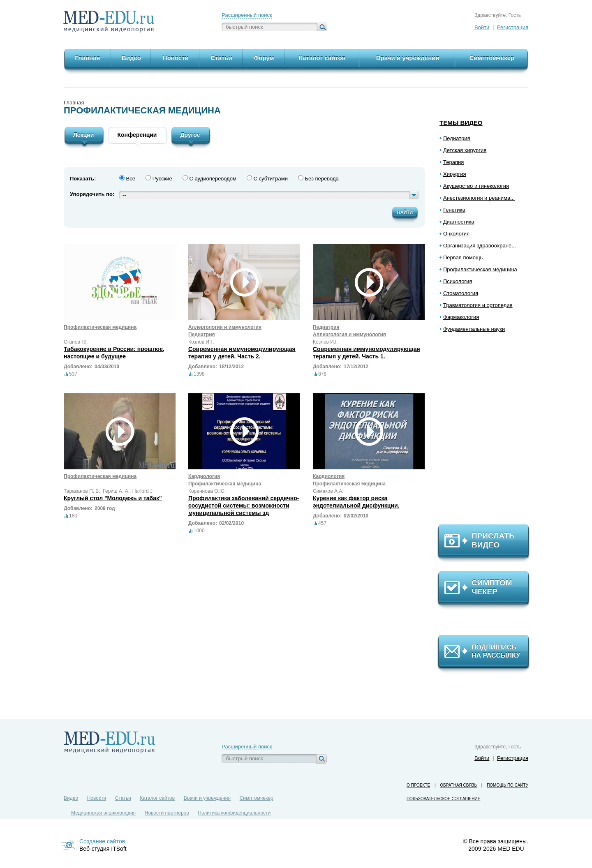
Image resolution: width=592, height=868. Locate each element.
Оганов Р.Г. (76, 342)
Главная (74, 103)
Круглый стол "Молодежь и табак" (113, 498)
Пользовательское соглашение (443, 799)
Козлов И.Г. (201, 342)
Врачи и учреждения (207, 798)
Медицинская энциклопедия (103, 813)
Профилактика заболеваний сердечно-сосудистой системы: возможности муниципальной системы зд (244, 506)
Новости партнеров (167, 813)
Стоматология (461, 293)
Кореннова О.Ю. (207, 491)
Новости (97, 798)
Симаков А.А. (328, 491)
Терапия (453, 162)
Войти (482, 27)
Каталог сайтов (157, 798)
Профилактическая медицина (480, 269)
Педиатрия (457, 138)
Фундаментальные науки (474, 329)
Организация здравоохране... (480, 246)
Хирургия (455, 174)
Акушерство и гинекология (476, 186)
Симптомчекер (257, 798)
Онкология (456, 234)
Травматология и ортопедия (478, 305)
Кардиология (204, 476)
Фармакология (461, 317)
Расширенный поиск (247, 15)
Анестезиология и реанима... (479, 198)
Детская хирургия (465, 150)
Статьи (123, 798)
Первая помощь (463, 257)
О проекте (418, 785)
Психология (458, 281)
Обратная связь (458, 785)
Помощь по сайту (508, 785)
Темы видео (461, 123)
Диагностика (459, 222)
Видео (71, 798)
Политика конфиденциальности (234, 813)
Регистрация (513, 27)
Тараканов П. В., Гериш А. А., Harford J (108, 491)
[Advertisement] (487, 432)
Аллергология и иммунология (225, 327)
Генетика (454, 210)
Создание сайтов (102, 841)
